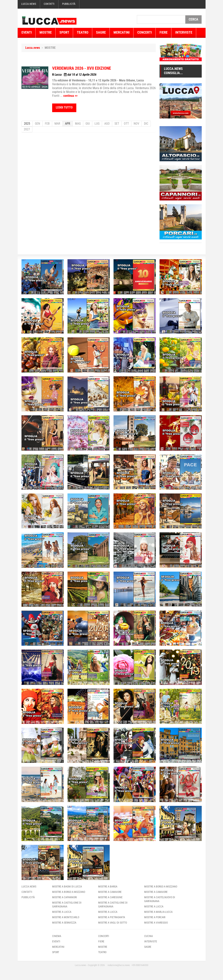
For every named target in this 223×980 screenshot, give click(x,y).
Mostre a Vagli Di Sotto (113, 923)
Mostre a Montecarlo (66, 917)
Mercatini (122, 32)
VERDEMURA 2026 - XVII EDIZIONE (82, 68)
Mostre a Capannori (65, 897)
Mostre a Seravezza (64, 923)
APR (68, 124)
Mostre (46, 32)
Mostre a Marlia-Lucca (158, 912)
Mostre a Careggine (110, 897)
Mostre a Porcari (155, 917)
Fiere (164, 32)
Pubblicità (69, 4)
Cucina (149, 936)
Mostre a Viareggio (156, 923)
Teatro (83, 32)
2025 (27, 124)
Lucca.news (29, 4)
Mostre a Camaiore (110, 892)
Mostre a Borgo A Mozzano (69, 892)
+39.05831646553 (140, 965)
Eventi (27, 32)
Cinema (57, 936)
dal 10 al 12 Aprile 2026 (74, 75)
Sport (64, 32)
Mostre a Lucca (62, 912)
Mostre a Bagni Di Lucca (67, 886)
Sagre (101, 32)
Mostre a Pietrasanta (112, 917)
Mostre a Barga (108, 886)
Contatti (49, 4)
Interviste (184, 32)
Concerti (145, 32)
